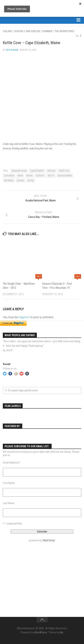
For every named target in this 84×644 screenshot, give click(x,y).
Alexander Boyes (19, 171)
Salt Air (51, 176)
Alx (61, 632)
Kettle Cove (64, 171)
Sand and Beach (65, 176)
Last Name (9, 503)
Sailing (7, 31)
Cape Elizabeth (37, 171)
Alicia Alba (12, 50)
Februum (51, 171)
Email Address (11, 463)
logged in (24, 317)
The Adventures (64, 31)
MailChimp (49, 540)
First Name (9, 483)
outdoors (40, 176)
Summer (47, 31)
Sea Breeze (9, 180)
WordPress (41, 632)
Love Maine (9, 176)
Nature (29, 176)
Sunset (31, 180)
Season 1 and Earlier (27, 31)
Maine (20, 176)
